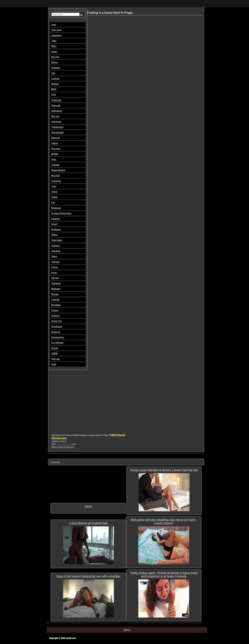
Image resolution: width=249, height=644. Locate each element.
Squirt (54, 224)
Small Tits (57, 321)
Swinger (56, 262)
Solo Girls (56, 30)
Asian (54, 52)
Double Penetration (61, 213)
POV (54, 95)
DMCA (127, 630)
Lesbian (55, 78)
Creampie (56, 100)
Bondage (56, 305)
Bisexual (56, 332)
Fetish (55, 267)
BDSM (55, 154)
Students (56, 283)
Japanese (56, 35)
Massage (56, 208)
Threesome (57, 127)
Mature (55, 84)
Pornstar (56, 149)
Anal (54, 25)
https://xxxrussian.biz (63, 447)
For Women (57, 343)
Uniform (56, 316)
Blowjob (56, 138)
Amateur (56, 68)
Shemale (56, 105)
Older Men (57, 240)
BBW (54, 89)
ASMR (55, 353)
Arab (54, 364)
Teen (54, 41)
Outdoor (56, 246)
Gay (53, 73)
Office (54, 235)
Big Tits (55, 57)
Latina (55, 143)
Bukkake (56, 289)
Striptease (57, 327)
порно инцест (59, 441)
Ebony (55, 62)
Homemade (57, 132)
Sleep (54, 256)
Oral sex (56, 359)
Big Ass (55, 116)
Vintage (55, 165)
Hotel (54, 273)
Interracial (57, 111)
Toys (54, 186)
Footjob (55, 300)
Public (55, 197)
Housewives (58, 337)
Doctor (55, 348)
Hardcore (56, 122)
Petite (54, 192)
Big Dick (56, 176)
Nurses (55, 294)
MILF (54, 46)
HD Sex (55, 278)
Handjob (56, 251)
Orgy (54, 159)
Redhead (56, 229)
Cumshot (56, 181)
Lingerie (56, 219)
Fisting (55, 310)
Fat (53, 203)
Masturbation (58, 170)
